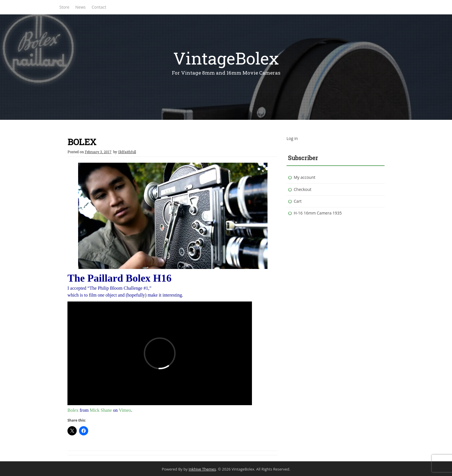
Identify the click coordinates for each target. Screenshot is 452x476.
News (80, 7)
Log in (292, 138)
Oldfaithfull (127, 152)
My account (305, 177)
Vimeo (125, 410)
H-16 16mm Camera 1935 (318, 213)
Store (64, 7)
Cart (298, 201)
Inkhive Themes (202, 469)
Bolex (73, 410)
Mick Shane (101, 410)
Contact (99, 7)
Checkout (303, 189)
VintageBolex (226, 58)
